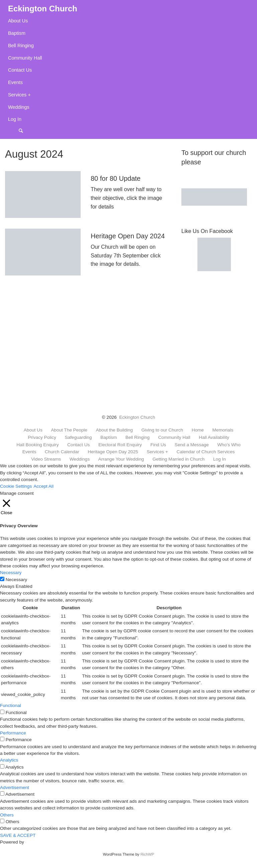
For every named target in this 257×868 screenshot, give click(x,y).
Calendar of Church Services (206, 452)
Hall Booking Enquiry (37, 445)
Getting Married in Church (179, 459)
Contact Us (20, 70)
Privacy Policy (42, 438)
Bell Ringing (21, 46)
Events (15, 82)
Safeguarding (78, 438)
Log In (15, 119)
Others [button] (7, 815)
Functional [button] (11, 705)
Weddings (19, 107)
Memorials (223, 430)
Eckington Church (137, 417)
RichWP (147, 854)
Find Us (158, 445)
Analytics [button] (9, 760)
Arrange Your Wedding (121, 459)
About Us (18, 21)
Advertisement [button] (15, 787)
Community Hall (25, 58)
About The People (69, 430)
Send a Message (192, 445)
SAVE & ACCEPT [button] (18, 835)
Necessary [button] (11, 573)
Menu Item (13, 130)
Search (24, 130)
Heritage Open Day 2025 (113, 452)
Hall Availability (214, 438)
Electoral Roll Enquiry (120, 445)
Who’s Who (229, 445)
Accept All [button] (44, 486)
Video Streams (46, 459)
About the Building (114, 430)
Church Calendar (62, 452)
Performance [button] (13, 733)
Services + (19, 95)
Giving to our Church (162, 430)
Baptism (17, 33)
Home (198, 430)
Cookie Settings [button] (16, 486)
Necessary (16, 580)
